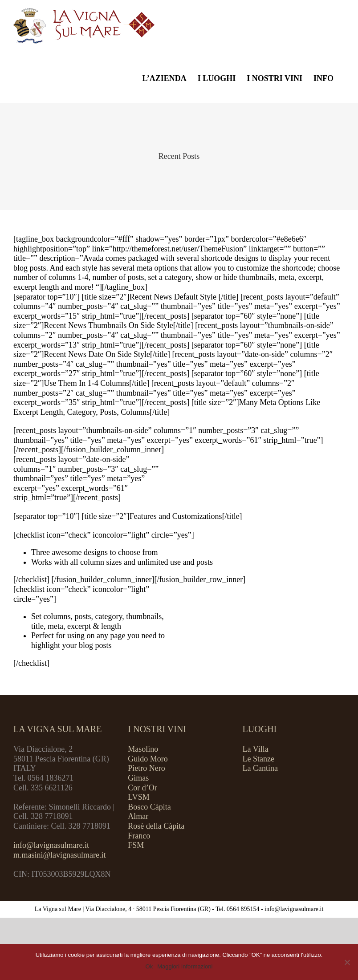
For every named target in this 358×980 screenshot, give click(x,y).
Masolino (143, 749)
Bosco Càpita (149, 807)
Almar (138, 816)
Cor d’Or (142, 788)
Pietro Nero (146, 768)
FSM (136, 845)
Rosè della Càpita (156, 826)
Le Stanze (258, 759)
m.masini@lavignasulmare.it (60, 855)
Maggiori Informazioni (185, 966)
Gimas (138, 778)
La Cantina (260, 768)
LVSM (138, 797)
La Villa (256, 749)
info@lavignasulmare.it (51, 845)
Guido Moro (148, 759)
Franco (139, 836)
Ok (149, 966)
